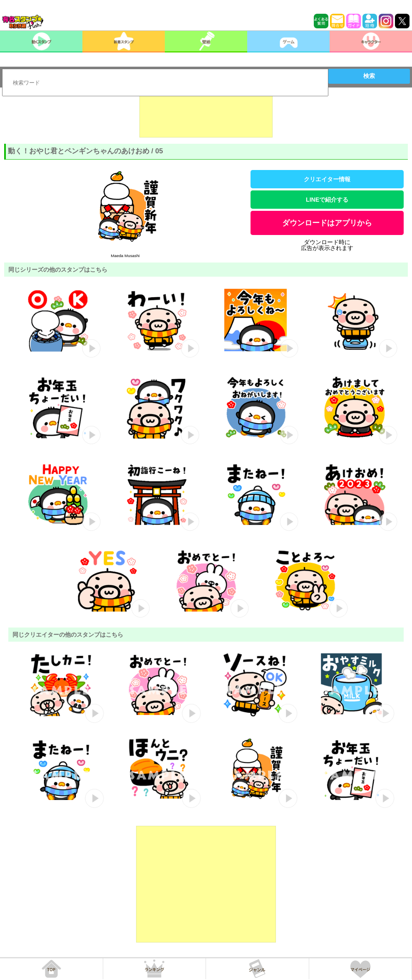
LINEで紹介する (327, 200)
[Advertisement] (206, 117)
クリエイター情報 (327, 179)
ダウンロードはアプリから (327, 223)
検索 (369, 76)
